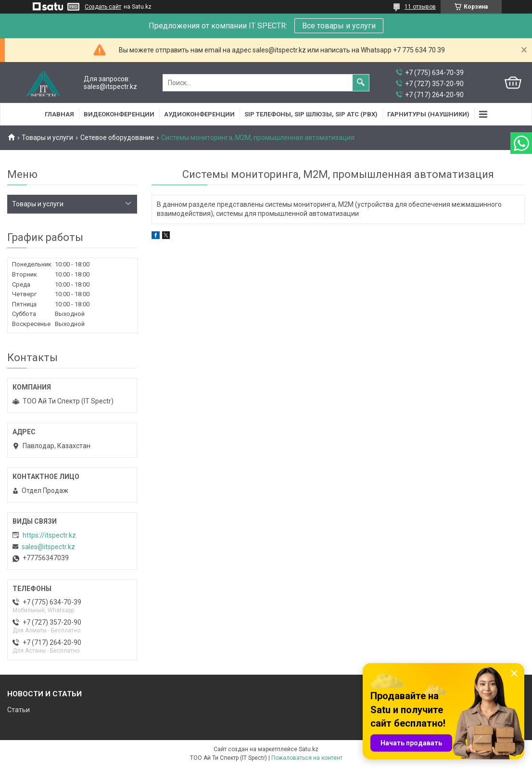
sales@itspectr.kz (48, 547)
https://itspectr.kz (49, 535)
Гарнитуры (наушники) (428, 114)
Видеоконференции (119, 114)
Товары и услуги (47, 138)
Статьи (19, 710)
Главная (59, 114)
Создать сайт (103, 7)
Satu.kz (309, 749)
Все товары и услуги (339, 26)
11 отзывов (420, 7)
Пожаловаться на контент (307, 758)
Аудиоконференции (199, 114)
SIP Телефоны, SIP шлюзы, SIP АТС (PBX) (311, 114)
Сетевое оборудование (117, 138)
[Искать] (361, 83)
